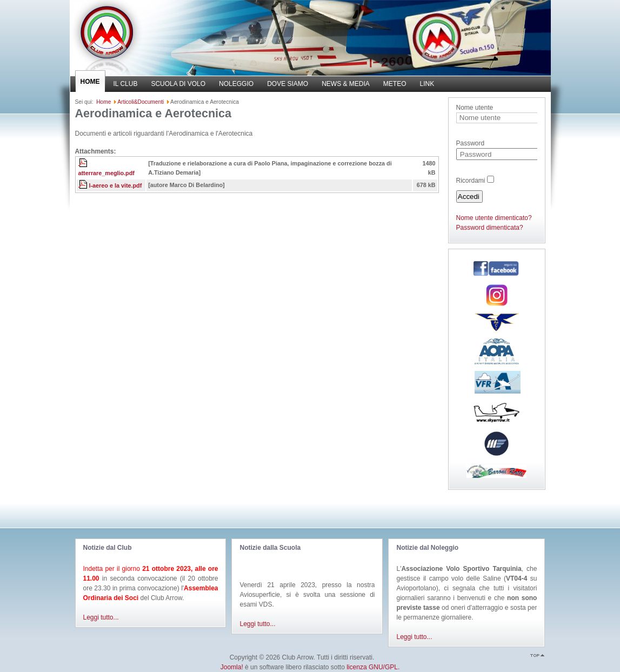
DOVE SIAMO (288, 84)
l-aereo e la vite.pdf (116, 185)
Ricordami (471, 181)
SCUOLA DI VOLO (178, 84)
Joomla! (232, 667)
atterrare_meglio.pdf (106, 173)
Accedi (469, 197)
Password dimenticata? (490, 228)
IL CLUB (126, 84)
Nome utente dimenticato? (494, 218)
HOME (90, 82)
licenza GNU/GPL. (373, 667)
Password (471, 143)
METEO (395, 84)
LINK (427, 84)
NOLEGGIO (236, 84)
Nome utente (475, 108)
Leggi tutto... (101, 617)
